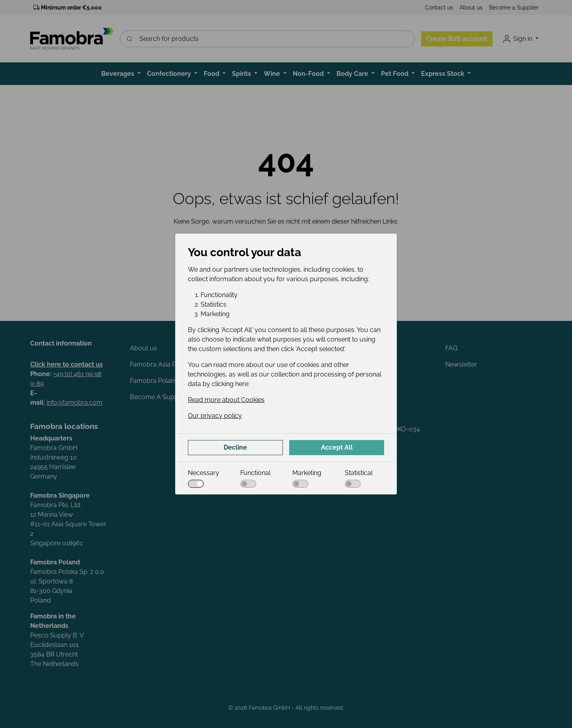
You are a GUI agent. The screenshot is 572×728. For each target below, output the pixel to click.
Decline (235, 447)
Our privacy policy (215, 416)
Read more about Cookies (226, 400)
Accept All (337, 447)
